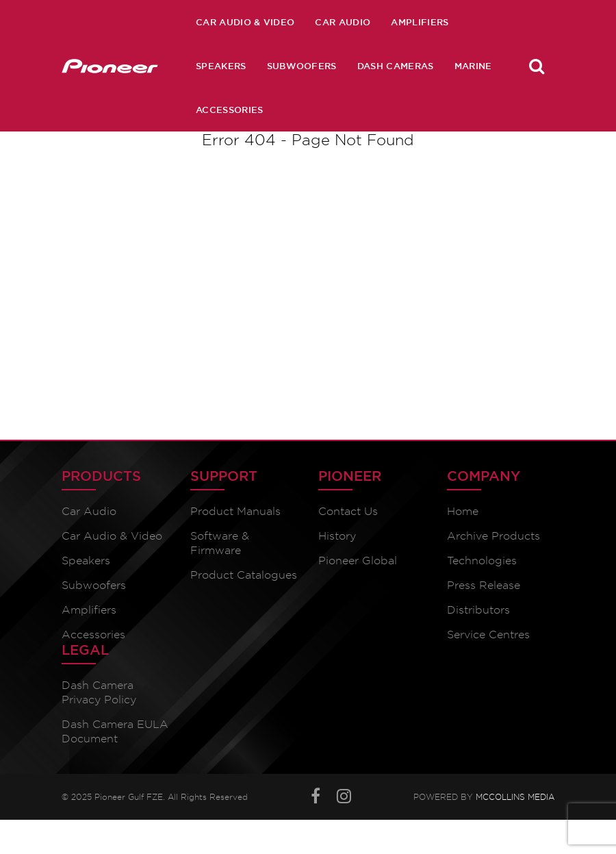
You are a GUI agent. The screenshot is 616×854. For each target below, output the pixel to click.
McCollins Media (515, 797)
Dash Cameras (396, 66)
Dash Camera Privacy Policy (99, 692)
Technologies (482, 561)
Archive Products (493, 536)
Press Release (484, 585)
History (337, 536)
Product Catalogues (244, 575)
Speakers (221, 66)
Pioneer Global (358, 561)
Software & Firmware (220, 543)
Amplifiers (420, 22)
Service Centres (488, 635)
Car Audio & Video (245, 22)
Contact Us (348, 511)
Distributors (478, 610)
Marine (473, 66)
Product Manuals (235, 511)
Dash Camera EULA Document (115, 731)
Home (463, 511)
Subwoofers (302, 66)
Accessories (230, 110)
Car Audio (343, 22)
